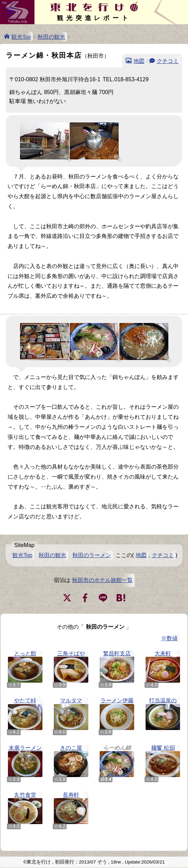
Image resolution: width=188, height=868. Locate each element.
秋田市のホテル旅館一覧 (102, 580)
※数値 (169, 638)
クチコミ (168, 61)
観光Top (21, 36)
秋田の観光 (51, 37)
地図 (139, 61)
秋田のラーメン (92, 555)
